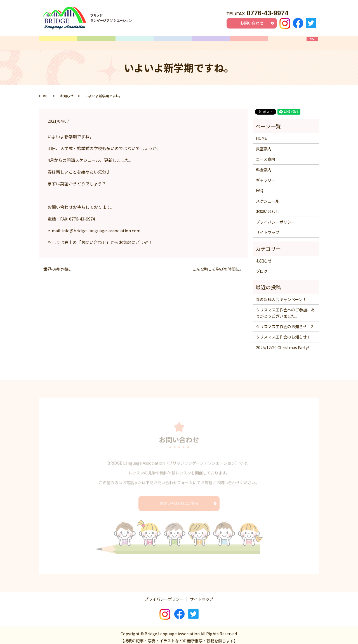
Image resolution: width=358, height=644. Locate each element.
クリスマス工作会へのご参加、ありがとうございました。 (285, 309)
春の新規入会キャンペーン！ (281, 295)
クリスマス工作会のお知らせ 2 (284, 322)
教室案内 (96, 41)
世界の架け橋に (57, 265)
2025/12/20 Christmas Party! (282, 343)
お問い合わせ (252, 23)
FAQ (287, 41)
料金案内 (211, 41)
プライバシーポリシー (275, 217)
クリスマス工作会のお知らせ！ (283, 333)
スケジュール (173, 41)
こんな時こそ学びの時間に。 (218, 265)
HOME (58, 41)
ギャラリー (249, 41)
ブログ (262, 267)
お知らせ (67, 91)
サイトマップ (268, 228)
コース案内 (135, 41)
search (315, 41)
